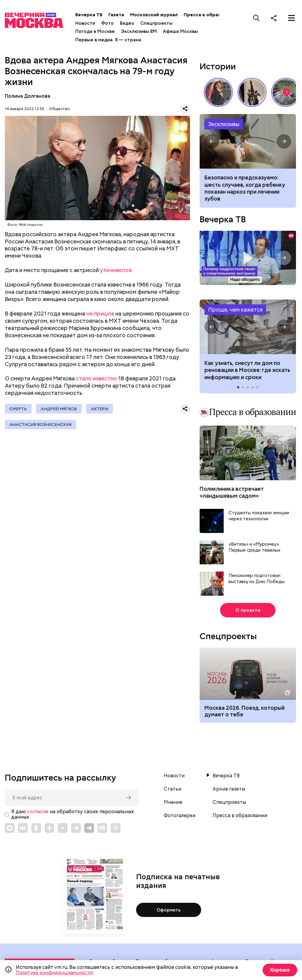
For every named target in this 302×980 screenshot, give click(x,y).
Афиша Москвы (182, 31)
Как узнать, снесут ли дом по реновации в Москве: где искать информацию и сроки (248, 327)
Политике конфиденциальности (54, 973)
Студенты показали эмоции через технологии (259, 516)
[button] (286, 92)
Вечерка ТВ (91, 15)
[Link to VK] (23, 828)
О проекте (248, 610)
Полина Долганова (28, 96)
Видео (129, 23)
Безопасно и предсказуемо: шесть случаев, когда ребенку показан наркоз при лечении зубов (245, 188)
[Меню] (291, 18)
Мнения (173, 802)
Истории (218, 66)
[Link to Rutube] (102, 828)
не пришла (100, 314)
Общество (59, 109)
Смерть (18, 409)
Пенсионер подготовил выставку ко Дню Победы (257, 579)
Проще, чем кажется (235, 310)
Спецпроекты (158, 23)
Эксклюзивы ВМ (141, 31)
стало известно (97, 378)
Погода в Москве (97, 31)
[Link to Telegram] (76, 828)
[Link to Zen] (49, 828)
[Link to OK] (36, 828)
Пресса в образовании (212, 15)
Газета (118, 15)
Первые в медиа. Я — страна (110, 40)
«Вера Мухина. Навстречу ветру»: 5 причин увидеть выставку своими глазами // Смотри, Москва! (252, 92)
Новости (87, 23)
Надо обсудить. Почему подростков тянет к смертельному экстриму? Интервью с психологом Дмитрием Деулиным (248, 258)
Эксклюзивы (224, 124)
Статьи (173, 789)
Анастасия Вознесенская (41, 425)
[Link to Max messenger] (10, 828)
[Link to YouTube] (63, 828)
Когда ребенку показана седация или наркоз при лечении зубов (248, 141)
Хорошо (280, 970)
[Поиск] (257, 18)
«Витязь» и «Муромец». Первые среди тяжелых (254, 547)
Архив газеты (229, 789)
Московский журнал (156, 15)
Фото (109, 23)
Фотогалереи (180, 816)
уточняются (116, 270)
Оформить (169, 910)
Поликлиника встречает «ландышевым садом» (232, 492)
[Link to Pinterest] (116, 828)
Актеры (101, 409)
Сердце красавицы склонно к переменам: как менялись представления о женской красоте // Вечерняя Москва (218, 92)
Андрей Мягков (60, 409)
